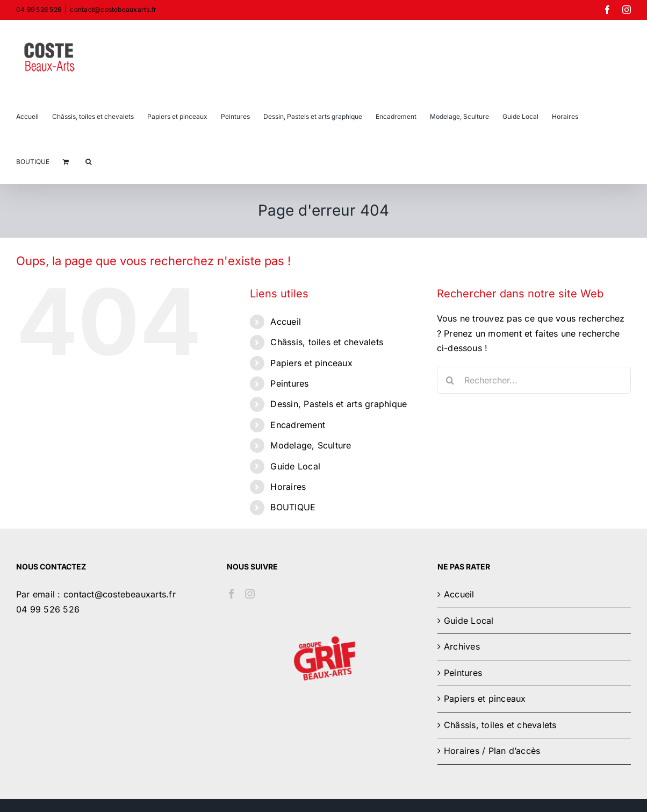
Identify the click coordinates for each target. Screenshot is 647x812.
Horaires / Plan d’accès (492, 751)
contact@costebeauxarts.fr (113, 9)
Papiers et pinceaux (311, 363)
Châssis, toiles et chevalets (327, 342)
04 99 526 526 (48, 609)
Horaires (288, 487)
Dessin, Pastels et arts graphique (339, 404)
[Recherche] (450, 380)
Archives (462, 646)
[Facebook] (232, 594)
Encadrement (298, 425)
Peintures (289, 383)
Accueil (286, 322)
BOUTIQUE (293, 507)
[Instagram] (250, 594)
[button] (88, 161)
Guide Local (295, 466)
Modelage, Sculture (311, 445)
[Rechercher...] (534, 380)
